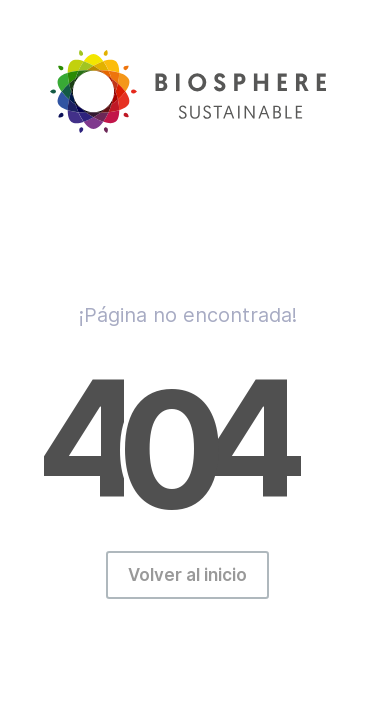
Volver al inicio (187, 575)
